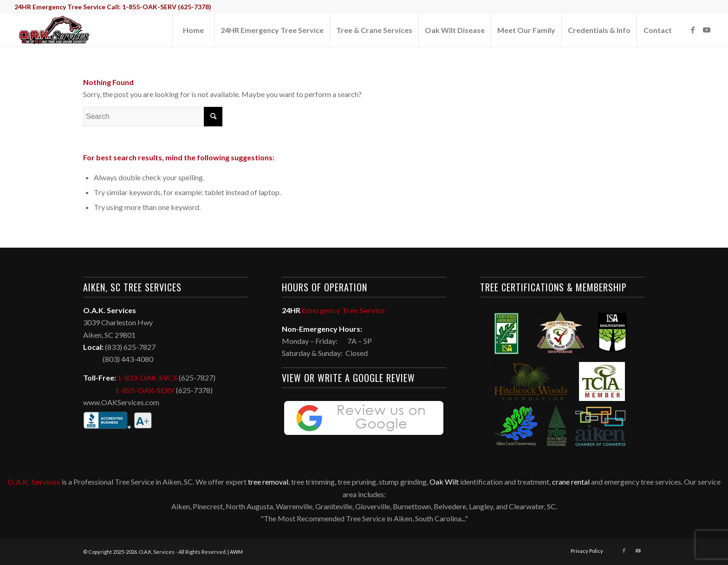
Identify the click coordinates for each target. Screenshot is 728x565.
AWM (236, 552)
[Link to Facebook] (693, 30)
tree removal (268, 482)
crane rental (571, 482)
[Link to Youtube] (707, 30)
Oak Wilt (444, 482)
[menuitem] (193, 30)
